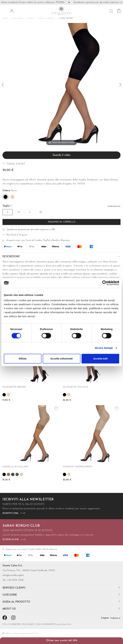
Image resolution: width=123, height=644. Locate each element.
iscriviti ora (10, 513)
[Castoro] (13, 474)
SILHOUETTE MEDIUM (14, 387)
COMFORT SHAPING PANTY (78, 467)
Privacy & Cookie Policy (63, 624)
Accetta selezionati (61, 359)
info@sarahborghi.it (13, 575)
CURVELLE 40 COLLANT (15, 467)
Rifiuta (23, 359)
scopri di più (11, 540)
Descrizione (11, 257)
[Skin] (12, 197)
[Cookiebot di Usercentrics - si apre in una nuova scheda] (105, 283)
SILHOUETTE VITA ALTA (75, 387)
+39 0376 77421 (15, 580)
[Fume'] (17, 474)
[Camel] (8, 474)
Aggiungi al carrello (62, 222)
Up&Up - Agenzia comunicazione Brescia (22, 633)
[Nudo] (21, 474)
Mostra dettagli (104, 348)
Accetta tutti (100, 359)
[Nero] (5, 197)
